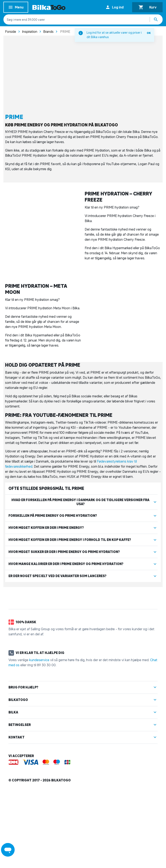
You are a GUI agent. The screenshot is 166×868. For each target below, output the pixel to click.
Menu (16, 8)
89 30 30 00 (46, 733)
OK (149, 33)
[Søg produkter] (156, 19)
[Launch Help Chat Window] (8, 850)
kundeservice (39, 728)
